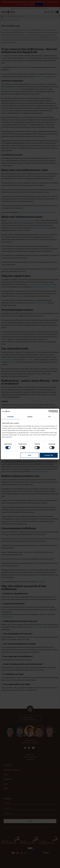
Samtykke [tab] (11, 417)
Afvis (30, 455)
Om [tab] (49, 417)
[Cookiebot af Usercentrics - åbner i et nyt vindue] (50, 411)
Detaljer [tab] (30, 417)
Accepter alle (49, 455)
